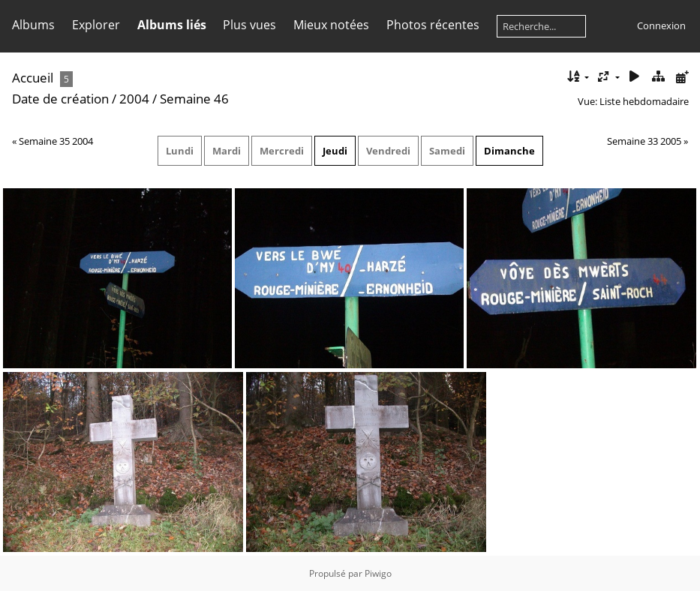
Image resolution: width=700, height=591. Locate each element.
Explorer (96, 25)
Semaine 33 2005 (644, 141)
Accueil (33, 78)
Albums (33, 25)
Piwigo (378, 573)
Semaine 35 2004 (56, 141)
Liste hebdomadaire (644, 101)
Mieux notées (331, 25)
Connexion (661, 25)
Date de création (60, 99)
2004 (134, 99)
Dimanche (509, 151)
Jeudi (335, 151)
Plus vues (249, 25)
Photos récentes (433, 25)
